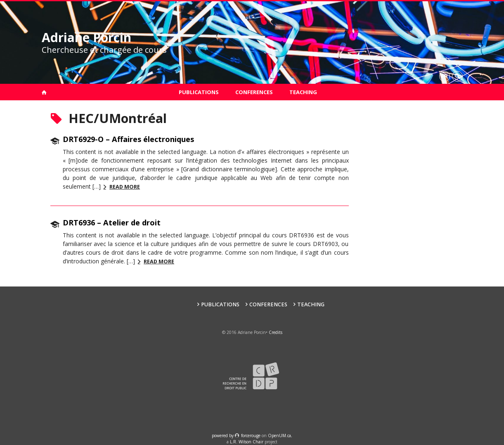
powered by (223, 436)
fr (445, 76)
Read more (125, 187)
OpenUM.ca (279, 436)
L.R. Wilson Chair (247, 442)
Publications (199, 92)
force (251, 436)
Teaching (303, 92)
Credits (276, 332)
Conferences (254, 92)
